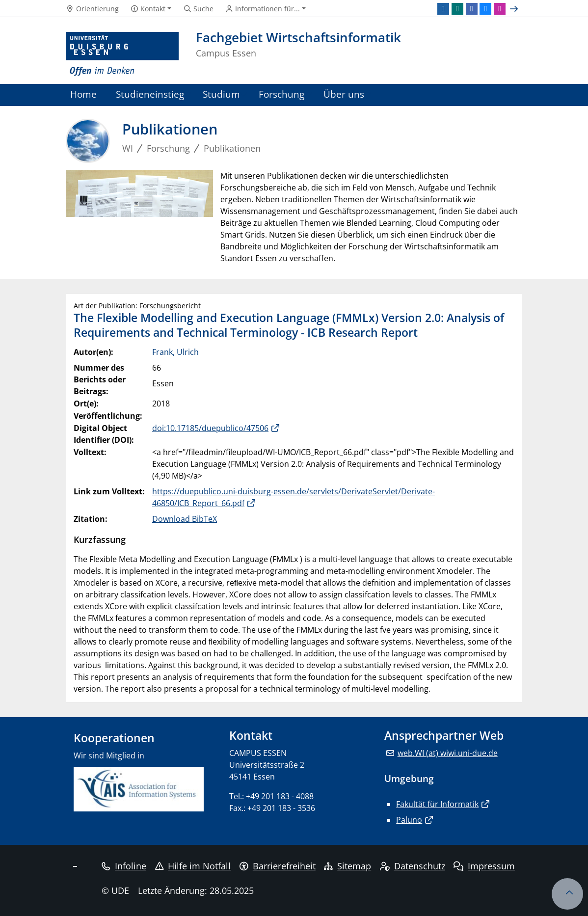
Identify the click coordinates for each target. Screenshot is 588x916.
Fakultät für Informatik (437, 804)
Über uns (344, 94)
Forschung (281, 94)
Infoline (124, 866)
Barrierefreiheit (278, 866)
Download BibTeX (185, 519)
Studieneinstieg (150, 94)
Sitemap (347, 866)
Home (83, 94)
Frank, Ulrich (175, 352)
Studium (221, 94)
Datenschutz (413, 866)
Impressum (484, 866)
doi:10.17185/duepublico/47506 (210, 428)
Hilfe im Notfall (193, 866)
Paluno (409, 820)
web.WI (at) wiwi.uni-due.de (448, 753)
